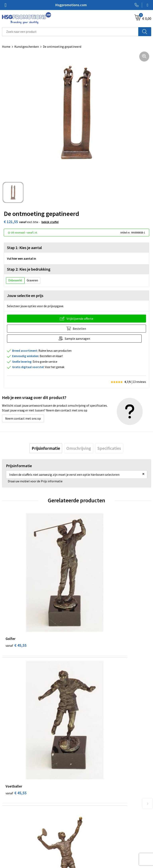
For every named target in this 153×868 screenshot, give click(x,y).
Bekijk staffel (50, 222)
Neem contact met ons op (23, 418)
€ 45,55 (16, 594)
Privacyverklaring (90, 837)
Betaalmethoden (14, 831)
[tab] (46, 448)
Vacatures (9, 843)
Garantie (8, 837)
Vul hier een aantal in (22, 258)
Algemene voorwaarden (95, 825)
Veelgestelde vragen (92, 767)
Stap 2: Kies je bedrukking (29, 269)
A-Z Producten (88, 773)
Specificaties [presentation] (109, 448)
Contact (8, 825)
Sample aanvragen (80, 339)
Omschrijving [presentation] (79, 448)
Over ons (84, 761)
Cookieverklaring (90, 831)
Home (6, 47)
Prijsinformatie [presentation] (46, 448)
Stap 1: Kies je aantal (24, 248)
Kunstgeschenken (27, 47)
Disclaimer (86, 843)
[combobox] (70, 32)
